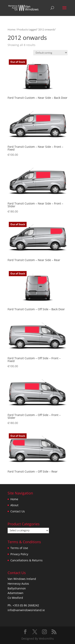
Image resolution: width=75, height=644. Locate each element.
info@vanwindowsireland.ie (26, 610)
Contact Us (18, 511)
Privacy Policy (19, 554)
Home (11, 29)
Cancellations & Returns (26, 560)
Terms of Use (19, 548)
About (14, 505)
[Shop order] (50, 53)
